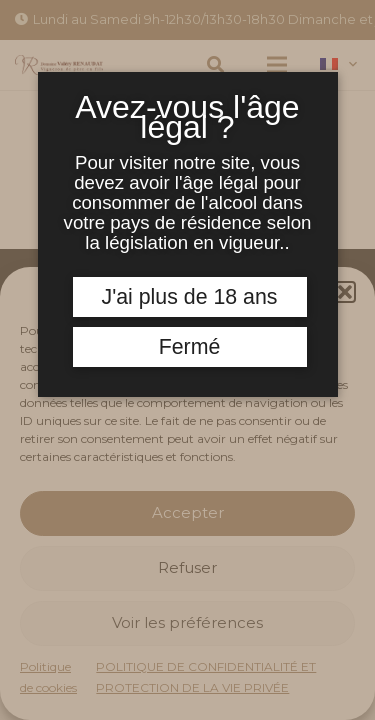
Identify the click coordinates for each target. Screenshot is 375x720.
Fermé (190, 347)
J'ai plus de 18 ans (190, 297)
